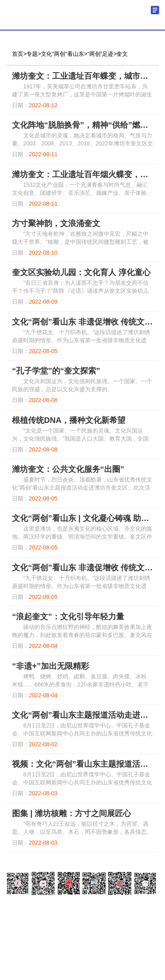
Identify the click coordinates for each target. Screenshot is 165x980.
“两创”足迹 (100, 54)
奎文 (122, 54)
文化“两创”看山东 (62, 54)
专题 (32, 54)
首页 (18, 54)
